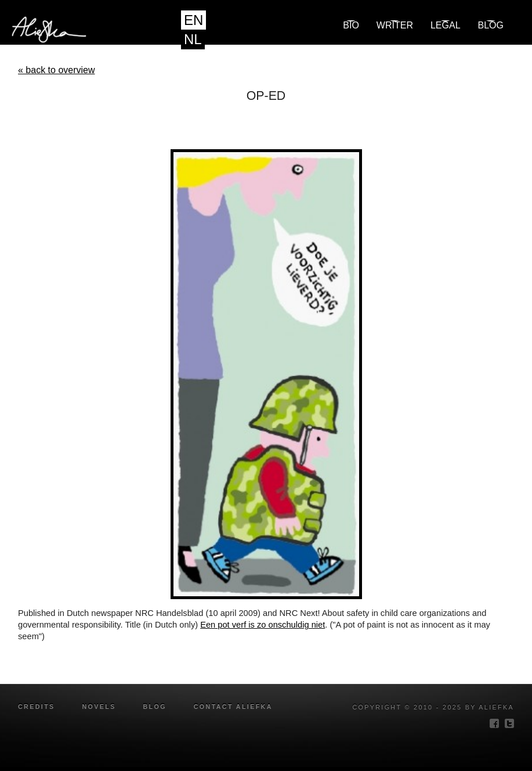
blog (491, 25)
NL (193, 39)
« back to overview (57, 70)
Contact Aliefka (233, 707)
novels (99, 707)
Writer (395, 25)
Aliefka (141, 31)
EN (193, 20)
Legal (446, 25)
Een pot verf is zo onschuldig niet (263, 625)
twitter (509, 723)
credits (37, 707)
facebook (494, 723)
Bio (351, 25)
